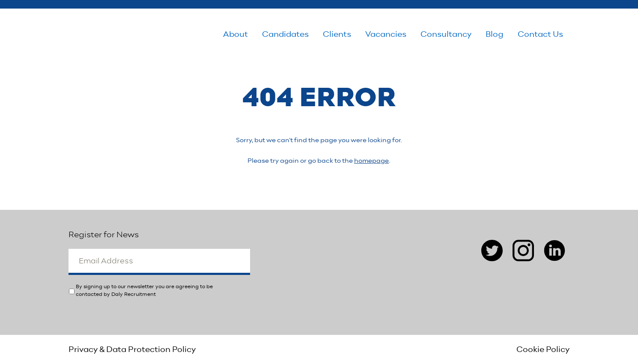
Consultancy (446, 35)
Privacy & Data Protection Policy (132, 349)
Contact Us (540, 35)
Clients (337, 35)
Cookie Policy (543, 349)
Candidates (285, 35)
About (236, 35)
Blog (495, 35)
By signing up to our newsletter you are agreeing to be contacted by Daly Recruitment (144, 290)
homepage (371, 161)
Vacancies (386, 35)
